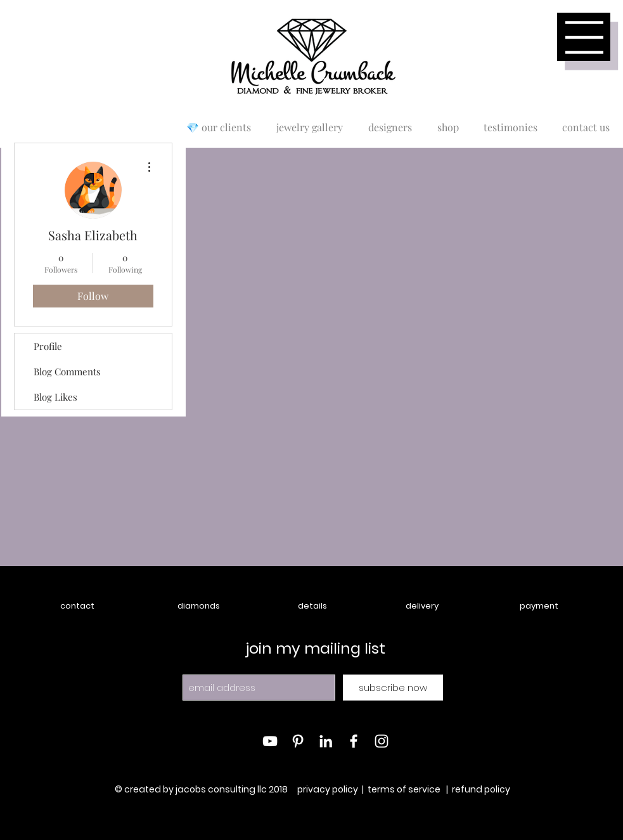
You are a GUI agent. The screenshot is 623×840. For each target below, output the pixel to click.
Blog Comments (67, 372)
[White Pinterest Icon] (298, 741)
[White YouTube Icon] (270, 741)
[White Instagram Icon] (382, 741)
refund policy (481, 789)
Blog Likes (55, 397)
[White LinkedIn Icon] (326, 741)
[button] (584, 37)
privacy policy (328, 789)
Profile (48, 346)
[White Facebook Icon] (354, 741)
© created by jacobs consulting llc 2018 (202, 789)
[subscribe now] (393, 688)
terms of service (404, 789)
